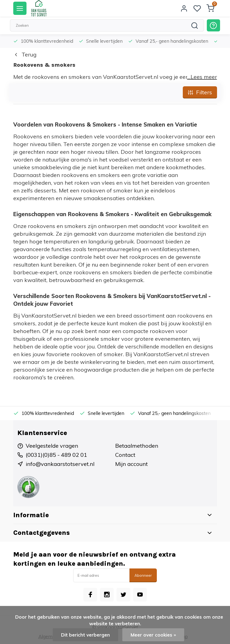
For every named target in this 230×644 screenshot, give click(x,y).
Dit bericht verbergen (85, 635)
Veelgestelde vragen (52, 446)
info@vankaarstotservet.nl (60, 464)
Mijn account (131, 464)
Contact (125, 455)
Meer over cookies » (153, 635)
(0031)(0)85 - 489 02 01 (56, 455)
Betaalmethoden (137, 446)
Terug (25, 54)
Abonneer (143, 575)
